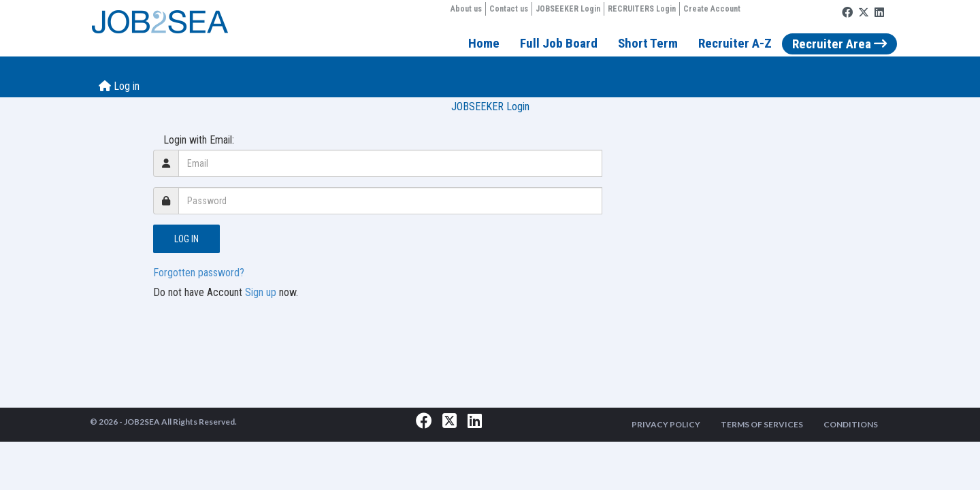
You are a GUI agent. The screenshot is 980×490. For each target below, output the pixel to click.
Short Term (648, 43)
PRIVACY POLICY (666, 424)
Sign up (261, 292)
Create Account (712, 9)
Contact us (509, 9)
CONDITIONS (851, 424)
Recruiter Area (839, 44)
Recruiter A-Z (735, 43)
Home (484, 43)
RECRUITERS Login (642, 9)
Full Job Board (559, 43)
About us (466, 9)
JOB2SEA (142, 422)
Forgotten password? (199, 273)
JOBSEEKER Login (568, 9)
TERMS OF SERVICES (762, 424)
